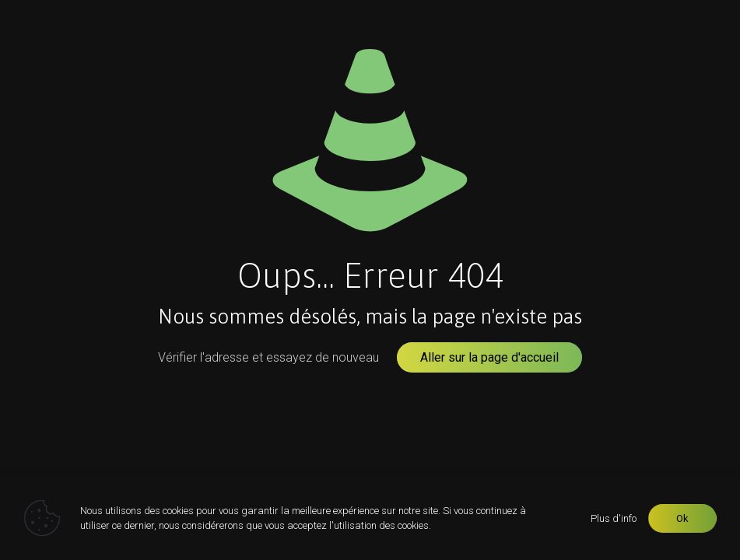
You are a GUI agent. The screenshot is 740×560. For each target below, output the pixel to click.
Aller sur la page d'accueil (489, 357)
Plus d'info (614, 518)
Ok (682, 518)
